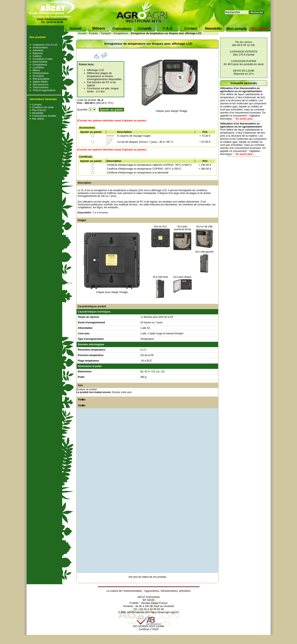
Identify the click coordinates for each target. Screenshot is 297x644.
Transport (106, 33)
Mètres (36, 70)
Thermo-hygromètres (44, 90)
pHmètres (185, 591)
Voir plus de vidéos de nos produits (147, 577)
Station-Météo (40, 82)
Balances (38, 53)
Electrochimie (40, 62)
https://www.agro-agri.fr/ (165, 612)
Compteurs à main (43, 59)
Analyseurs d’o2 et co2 (45, 45)
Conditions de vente (42, 107)
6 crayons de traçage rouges (134, 136)
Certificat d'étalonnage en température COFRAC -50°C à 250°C (144, 169)
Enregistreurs (40, 65)
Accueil (82, 33)
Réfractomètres (41, 79)
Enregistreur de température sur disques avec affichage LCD (166, 33)
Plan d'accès (38, 110)
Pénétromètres (41, 73)
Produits (93, 33)
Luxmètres (38, 68)
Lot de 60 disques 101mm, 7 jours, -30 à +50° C (145, 142)
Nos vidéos (37, 119)
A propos (36, 105)
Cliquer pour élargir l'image (171, 111)
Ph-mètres (38, 76)
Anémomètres (40, 48)
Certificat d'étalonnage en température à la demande (138, 173)
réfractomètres (169, 591)
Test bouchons (41, 85)
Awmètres (38, 50)
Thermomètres (41, 87)
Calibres (37, 56)
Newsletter (37, 113)
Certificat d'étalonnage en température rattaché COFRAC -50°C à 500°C (149, 165)
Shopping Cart (141, 639)
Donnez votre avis (122, 392)
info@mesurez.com (56, 19)
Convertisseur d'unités (43, 116)
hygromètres (152, 591)
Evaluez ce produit (87, 389)
